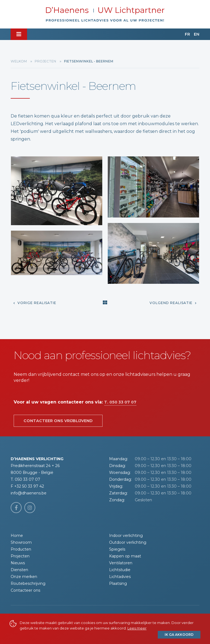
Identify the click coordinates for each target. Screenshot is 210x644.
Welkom (19, 61)
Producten (21, 549)
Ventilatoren (121, 563)
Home (17, 536)
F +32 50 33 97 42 (27, 486)
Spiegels (117, 549)
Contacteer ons (25, 590)
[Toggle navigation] (19, 34)
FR (187, 34)
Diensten (19, 570)
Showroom (21, 542)
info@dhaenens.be (29, 493)
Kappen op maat (125, 556)
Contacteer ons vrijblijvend (58, 421)
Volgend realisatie (173, 303)
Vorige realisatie (35, 303)
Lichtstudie (120, 570)
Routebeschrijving (28, 583)
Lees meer (137, 628)
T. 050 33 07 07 (120, 402)
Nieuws (18, 563)
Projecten (45, 61)
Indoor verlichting (126, 536)
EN (197, 34)
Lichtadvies (120, 577)
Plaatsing (118, 583)
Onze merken (24, 577)
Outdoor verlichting (128, 542)
